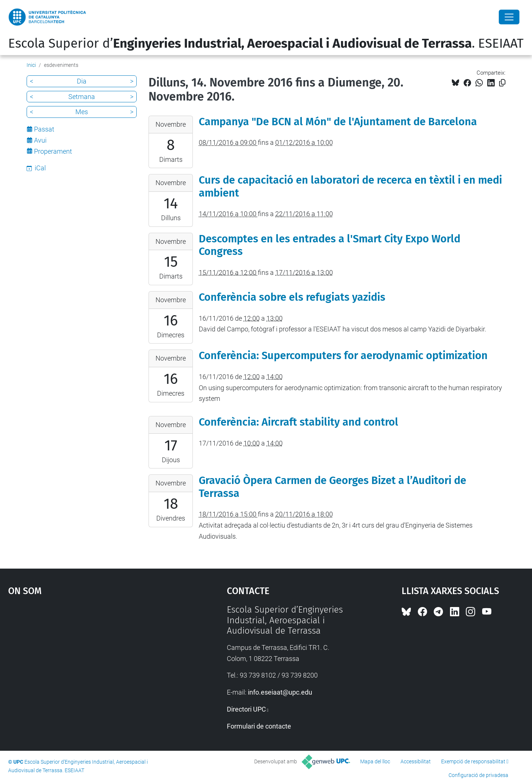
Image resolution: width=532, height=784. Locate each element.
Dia (82, 81)
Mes (82, 112)
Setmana (82, 97)
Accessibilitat (416, 761)
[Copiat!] (502, 83)
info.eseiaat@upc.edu (280, 692)
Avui (40, 140)
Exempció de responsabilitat (473, 761)
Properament (53, 151)
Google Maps (91, 660)
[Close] (509, 17)
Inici (31, 65)
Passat (44, 129)
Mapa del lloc (375, 761)
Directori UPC (246, 709)
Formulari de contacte (259, 726)
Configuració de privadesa (478, 775)
